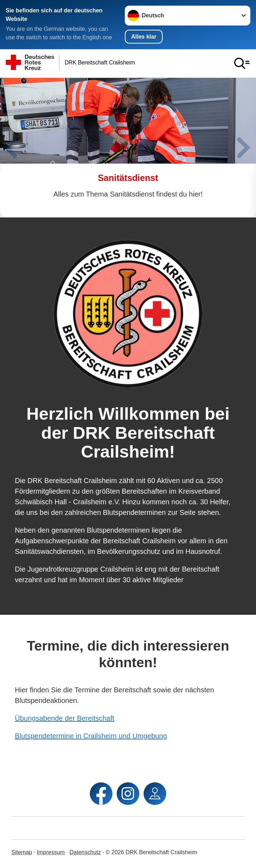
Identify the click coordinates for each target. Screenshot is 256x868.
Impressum (51, 852)
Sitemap (22, 852)
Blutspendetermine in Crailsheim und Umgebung (91, 736)
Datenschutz (85, 852)
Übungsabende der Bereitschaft (65, 718)
